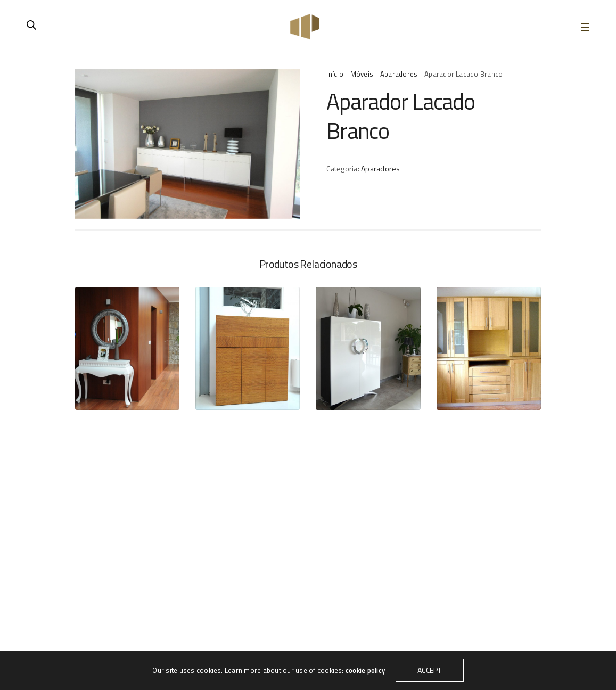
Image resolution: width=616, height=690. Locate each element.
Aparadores (399, 74)
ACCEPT (429, 670)
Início (335, 74)
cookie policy (365, 670)
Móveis (362, 74)
